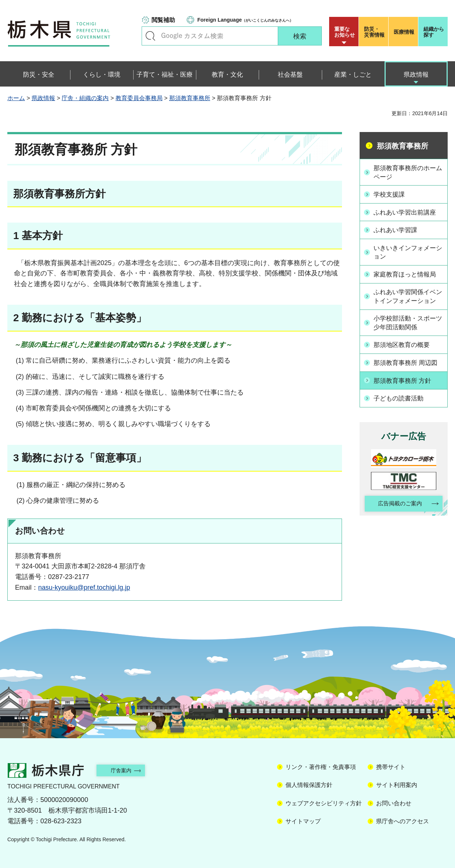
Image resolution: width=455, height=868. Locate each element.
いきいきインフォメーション (408, 251)
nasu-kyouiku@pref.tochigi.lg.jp (84, 587)
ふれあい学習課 (398, 229)
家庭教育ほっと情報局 (408, 273)
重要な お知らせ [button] (345, 32)
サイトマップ (303, 821)
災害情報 (375, 32)
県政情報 (43, 98)
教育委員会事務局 (139, 98)
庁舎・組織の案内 (85, 98)
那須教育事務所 (190, 98)
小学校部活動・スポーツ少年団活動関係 (408, 330)
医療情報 (404, 32)
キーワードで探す (150, 36)
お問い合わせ (394, 803)
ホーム (16, 98)
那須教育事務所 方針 (405, 387)
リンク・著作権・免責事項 (321, 767)
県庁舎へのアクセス (403, 821)
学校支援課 (391, 194)
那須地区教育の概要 (404, 352)
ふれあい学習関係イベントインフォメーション (408, 299)
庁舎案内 (127, 770)
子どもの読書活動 (401, 404)
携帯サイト (391, 767)
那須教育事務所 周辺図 (409, 370)
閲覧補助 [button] (163, 20)
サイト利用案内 (397, 785)
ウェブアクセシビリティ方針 (324, 803)
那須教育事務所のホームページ (408, 172)
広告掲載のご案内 (397, 510)
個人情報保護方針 (309, 785)
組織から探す (434, 32)
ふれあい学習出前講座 (408, 212)
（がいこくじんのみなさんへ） (245, 20)
